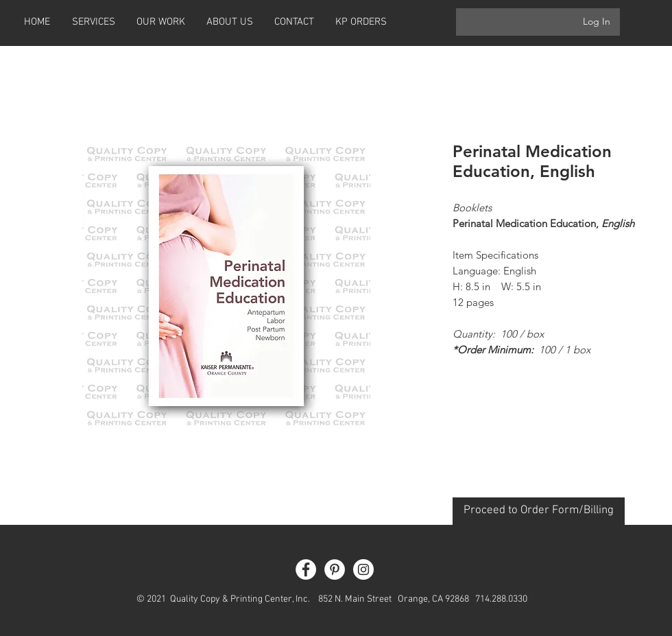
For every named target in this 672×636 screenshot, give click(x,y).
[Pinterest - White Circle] (335, 569)
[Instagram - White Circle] (363, 569)
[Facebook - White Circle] (306, 569)
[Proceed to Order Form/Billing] (539, 511)
